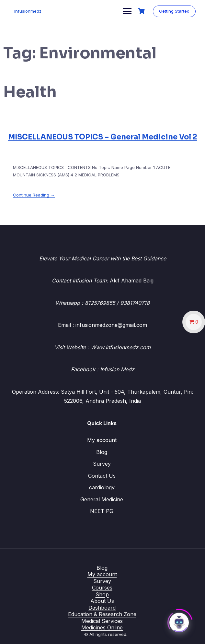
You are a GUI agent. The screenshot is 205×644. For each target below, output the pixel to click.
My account (102, 440)
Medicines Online (102, 627)
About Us (102, 601)
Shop (102, 594)
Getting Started (174, 11)
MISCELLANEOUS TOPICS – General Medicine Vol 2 (103, 137)
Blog (102, 452)
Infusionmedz (28, 11)
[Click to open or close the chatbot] (179, 621)
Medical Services (102, 621)
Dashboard (102, 608)
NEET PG (102, 511)
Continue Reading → (34, 195)
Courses (102, 588)
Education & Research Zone (102, 614)
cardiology (102, 487)
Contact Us (102, 476)
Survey (102, 464)
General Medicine (102, 499)
